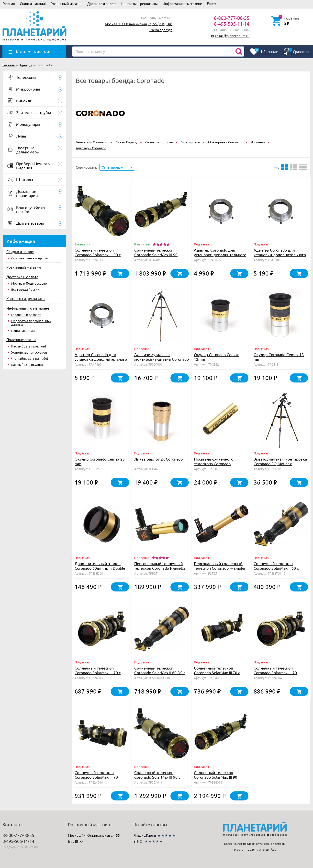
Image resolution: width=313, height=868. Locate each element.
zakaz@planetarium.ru (232, 35)
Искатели (258, 142)
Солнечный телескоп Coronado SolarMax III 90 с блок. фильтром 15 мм (157, 777)
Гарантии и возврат (26, 315)
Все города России (25, 289)
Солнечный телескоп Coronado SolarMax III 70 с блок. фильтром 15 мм (217, 672)
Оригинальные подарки (30, 258)
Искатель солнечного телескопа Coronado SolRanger (214, 463)
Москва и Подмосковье (29, 283)
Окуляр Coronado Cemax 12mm (216, 357)
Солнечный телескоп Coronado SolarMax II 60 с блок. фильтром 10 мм (276, 568)
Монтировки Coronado (225, 142)
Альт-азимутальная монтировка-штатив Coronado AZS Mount (162, 359)
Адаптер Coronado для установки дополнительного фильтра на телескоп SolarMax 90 (101, 361)
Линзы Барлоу (126, 142)
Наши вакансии (23, 330)
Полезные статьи (21, 340)
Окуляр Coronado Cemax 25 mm (100, 461)
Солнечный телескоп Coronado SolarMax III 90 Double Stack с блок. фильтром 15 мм (156, 257)
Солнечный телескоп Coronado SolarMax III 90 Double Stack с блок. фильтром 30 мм (216, 779)
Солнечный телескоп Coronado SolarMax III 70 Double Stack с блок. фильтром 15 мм (96, 779)
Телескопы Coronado (92, 142)
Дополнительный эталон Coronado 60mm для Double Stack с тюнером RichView (100, 568)
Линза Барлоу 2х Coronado (158, 459)
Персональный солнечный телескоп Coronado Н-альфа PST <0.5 (219, 568)
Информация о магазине (182, 3)
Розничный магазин (67, 3)
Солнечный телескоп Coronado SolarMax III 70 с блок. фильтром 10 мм (98, 672)
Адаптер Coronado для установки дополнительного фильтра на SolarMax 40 (220, 255)
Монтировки (190, 142)
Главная (9, 3)
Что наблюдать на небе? (30, 358)
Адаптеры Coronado (91, 148)
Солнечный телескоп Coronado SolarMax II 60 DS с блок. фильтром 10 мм (160, 672)
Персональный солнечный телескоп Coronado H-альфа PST (160, 568)
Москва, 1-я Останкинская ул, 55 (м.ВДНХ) (139, 24)
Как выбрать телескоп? (29, 346)
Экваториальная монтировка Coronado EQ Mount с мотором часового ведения (280, 463)
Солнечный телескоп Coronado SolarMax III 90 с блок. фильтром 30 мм (98, 255)
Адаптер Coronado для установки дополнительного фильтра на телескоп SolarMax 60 (280, 257)
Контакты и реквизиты (140, 3)
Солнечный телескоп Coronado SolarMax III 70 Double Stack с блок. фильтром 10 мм (275, 675)
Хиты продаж (114, 167)
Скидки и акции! (33, 3)
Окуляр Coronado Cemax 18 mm (279, 357)
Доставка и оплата (102, 3)
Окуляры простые (159, 142)
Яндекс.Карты (145, 835)
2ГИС (138, 841)
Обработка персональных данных (31, 323)
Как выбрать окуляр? (27, 365)
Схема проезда (161, 30)
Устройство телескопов (29, 352)
